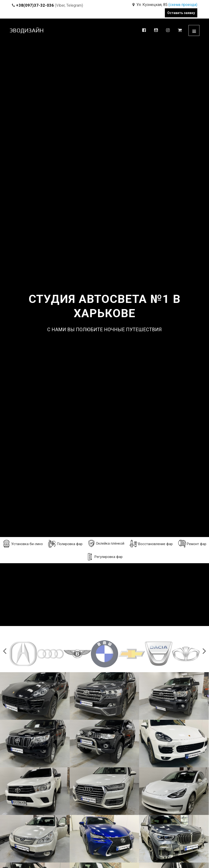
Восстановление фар (151, 544)
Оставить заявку (181, 13)
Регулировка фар (104, 557)
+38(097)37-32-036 (35, 5)
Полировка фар (65, 544)
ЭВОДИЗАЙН (27, 30)
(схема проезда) (183, 5)
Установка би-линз (23, 544)
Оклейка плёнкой (106, 543)
